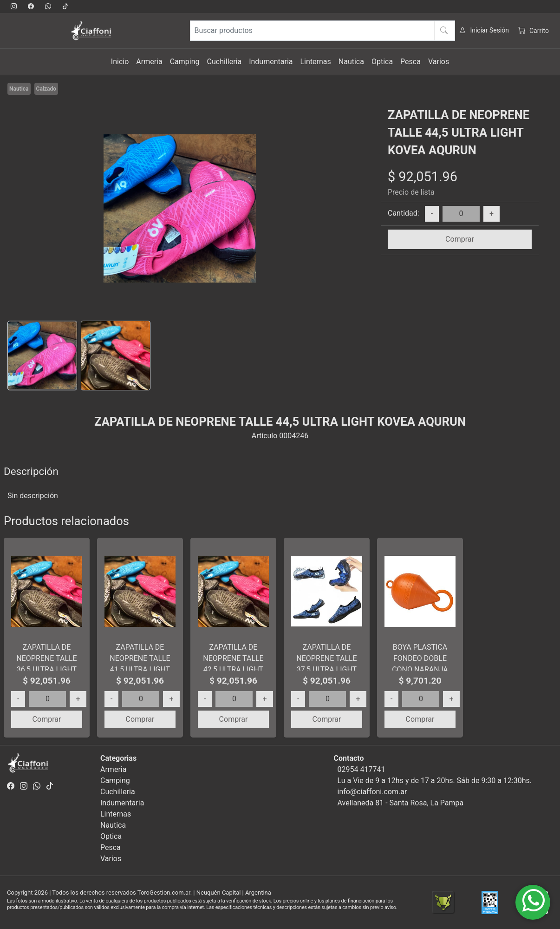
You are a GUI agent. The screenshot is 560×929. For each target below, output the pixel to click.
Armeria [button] (149, 62)
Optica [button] (382, 62)
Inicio (120, 62)
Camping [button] (185, 62)
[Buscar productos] (322, 31)
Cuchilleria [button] (225, 62)
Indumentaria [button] (271, 62)
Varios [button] (439, 62)
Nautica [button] (351, 62)
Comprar (460, 239)
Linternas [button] (315, 62)
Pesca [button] (410, 62)
